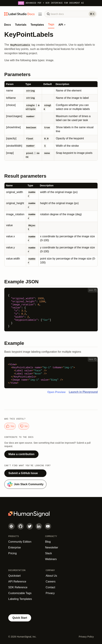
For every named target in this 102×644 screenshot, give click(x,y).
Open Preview (56, 392)
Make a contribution (21, 454)
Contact (50, 587)
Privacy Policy (86, 637)
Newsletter (52, 547)
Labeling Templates (20, 599)
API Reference (17, 582)
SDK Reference (18, 587)
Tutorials (21, 25)
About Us (51, 576)
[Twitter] (30, 526)
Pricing (12, 553)
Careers (51, 582)
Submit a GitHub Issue (23, 473)
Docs (7, 25)
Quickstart (14, 576)
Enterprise (15, 547)
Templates (37, 25)
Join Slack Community (25, 484)
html (93, 359)
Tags (51, 24)
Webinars (51, 559)
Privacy (50, 593)
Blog (48, 542)
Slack (48, 553)
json (93, 290)
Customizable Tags (20, 593)
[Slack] (11, 526)
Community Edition (20, 542)
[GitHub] (21, 526)
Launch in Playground (83, 392)
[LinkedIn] (39, 526)
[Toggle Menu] (40, 14)
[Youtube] (48, 526)
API (62, 25)
